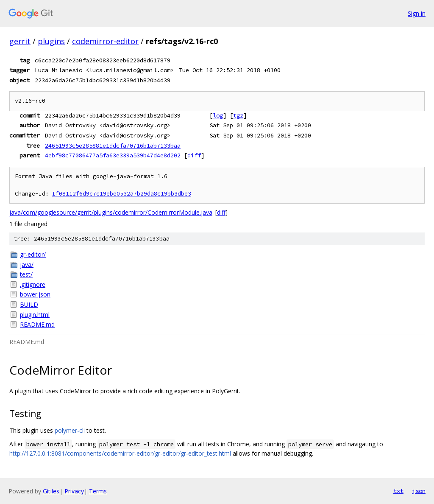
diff (194, 155)
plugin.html (35, 315)
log (218, 115)
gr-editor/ (33, 254)
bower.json (35, 294)
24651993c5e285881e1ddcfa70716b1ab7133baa (113, 146)
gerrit (20, 41)
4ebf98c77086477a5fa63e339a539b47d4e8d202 (113, 155)
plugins (51, 41)
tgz (238, 115)
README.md (37, 324)
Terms (98, 491)
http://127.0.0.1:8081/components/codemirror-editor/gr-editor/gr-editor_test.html (120, 453)
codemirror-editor (105, 41)
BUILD (29, 304)
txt (398, 491)
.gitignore (33, 284)
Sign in (417, 13)
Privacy (74, 491)
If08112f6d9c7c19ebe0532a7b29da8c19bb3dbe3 (122, 194)
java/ (27, 265)
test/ (26, 274)
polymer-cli (70, 430)
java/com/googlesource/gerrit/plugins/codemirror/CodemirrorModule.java (111, 212)
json (419, 491)
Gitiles (51, 491)
